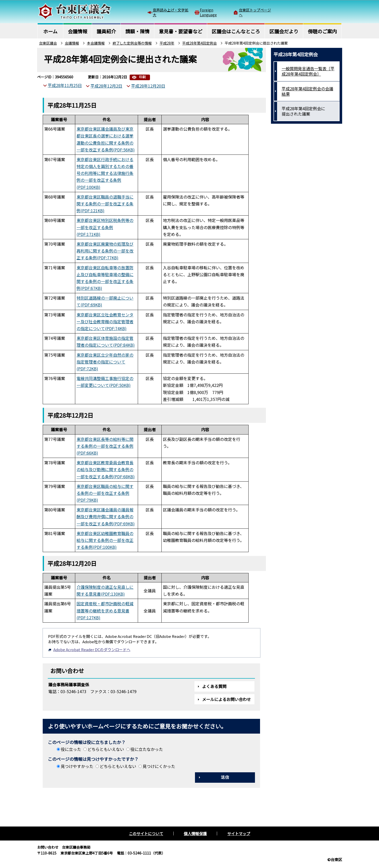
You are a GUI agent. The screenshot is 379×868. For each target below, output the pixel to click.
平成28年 (167, 43)
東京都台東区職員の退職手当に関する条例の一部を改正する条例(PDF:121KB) (105, 204)
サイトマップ (239, 834)
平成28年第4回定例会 (200, 43)
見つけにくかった (159, 766)
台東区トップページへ (255, 12)
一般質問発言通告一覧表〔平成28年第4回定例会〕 (308, 71)
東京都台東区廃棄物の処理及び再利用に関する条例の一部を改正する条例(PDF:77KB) (105, 251)
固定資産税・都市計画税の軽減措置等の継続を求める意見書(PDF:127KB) (105, 610)
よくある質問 (214, 686)
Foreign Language (208, 12)
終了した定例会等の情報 (132, 43)
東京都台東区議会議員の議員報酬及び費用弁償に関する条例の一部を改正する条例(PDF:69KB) (106, 516)
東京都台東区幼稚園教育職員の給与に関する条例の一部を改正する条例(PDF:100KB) (105, 540)
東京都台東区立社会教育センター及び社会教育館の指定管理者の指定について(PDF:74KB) (105, 321)
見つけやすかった (77, 766)
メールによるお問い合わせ (226, 699)
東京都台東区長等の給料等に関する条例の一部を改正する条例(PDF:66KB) (105, 446)
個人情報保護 (195, 834)
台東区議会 (48, 43)
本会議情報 (96, 43)
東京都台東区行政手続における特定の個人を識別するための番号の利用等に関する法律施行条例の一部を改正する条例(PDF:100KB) (105, 173)
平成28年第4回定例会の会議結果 (307, 91)
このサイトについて (146, 834)
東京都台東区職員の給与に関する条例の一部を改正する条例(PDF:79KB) (105, 493)
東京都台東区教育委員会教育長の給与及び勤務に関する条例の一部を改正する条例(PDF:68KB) (106, 469)
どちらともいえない (106, 749)
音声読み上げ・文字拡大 (171, 12)
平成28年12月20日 (148, 86)
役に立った (71, 749)
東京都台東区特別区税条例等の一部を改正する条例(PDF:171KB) (105, 227)
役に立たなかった (147, 749)
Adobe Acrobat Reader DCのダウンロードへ (89, 649)
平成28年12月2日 (106, 86)
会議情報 (72, 43)
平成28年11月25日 (65, 85)
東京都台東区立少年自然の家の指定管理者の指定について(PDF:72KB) (105, 362)
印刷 (142, 77)
